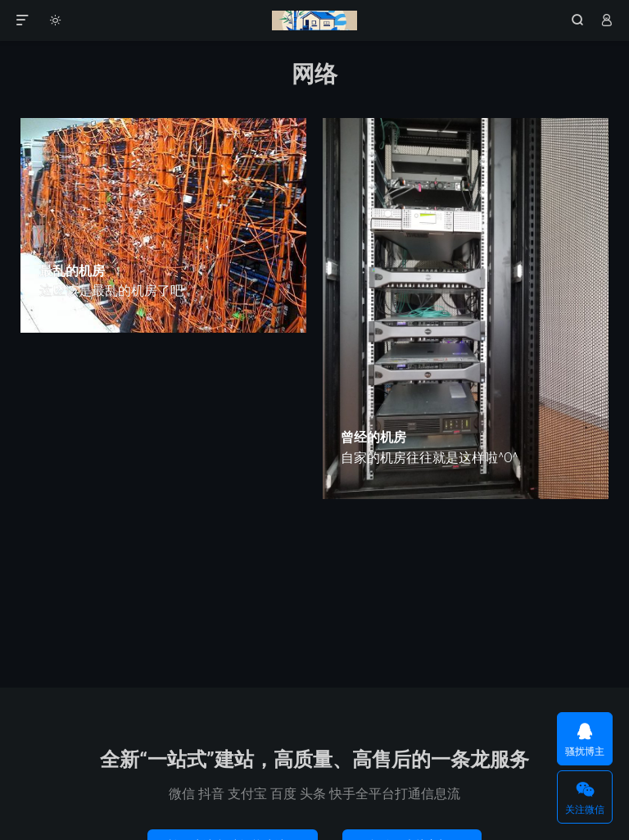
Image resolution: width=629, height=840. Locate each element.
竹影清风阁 (314, 20)
